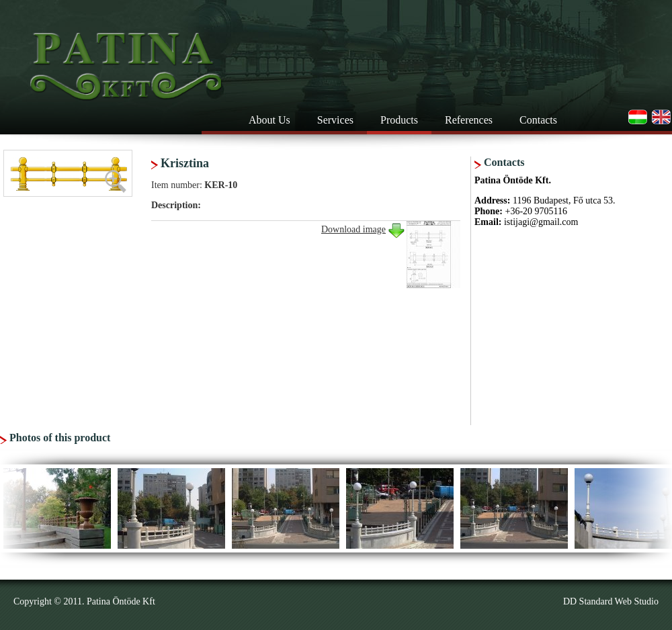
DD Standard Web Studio (611, 601)
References (469, 120)
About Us (269, 120)
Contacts (538, 120)
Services (335, 120)
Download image (353, 229)
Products (399, 120)
